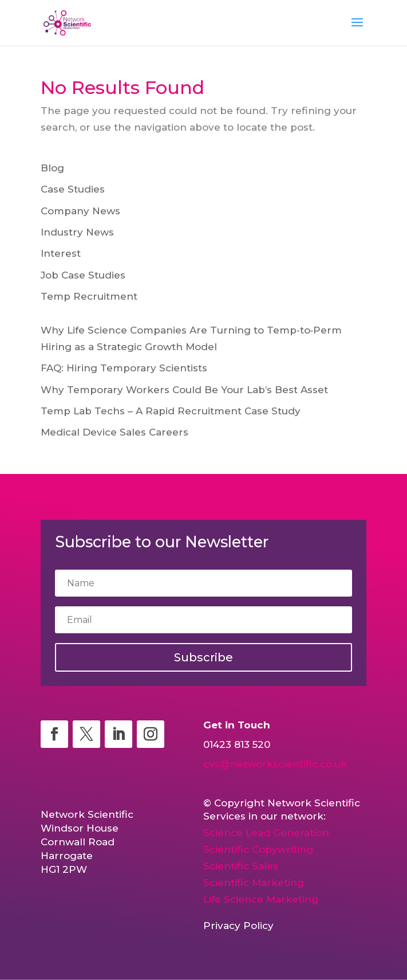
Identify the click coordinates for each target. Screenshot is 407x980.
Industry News (77, 232)
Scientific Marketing (254, 883)
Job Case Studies (83, 275)
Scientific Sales (241, 866)
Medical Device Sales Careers (114, 432)
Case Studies (73, 189)
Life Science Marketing (261, 899)
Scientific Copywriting (258, 849)
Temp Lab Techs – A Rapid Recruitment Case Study (171, 411)
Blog (52, 168)
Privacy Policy (238, 926)
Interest (61, 253)
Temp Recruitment (89, 296)
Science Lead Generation (266, 833)
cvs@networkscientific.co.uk (275, 764)
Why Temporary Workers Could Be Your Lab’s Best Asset (184, 390)
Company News (80, 211)
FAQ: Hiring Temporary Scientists (124, 368)
